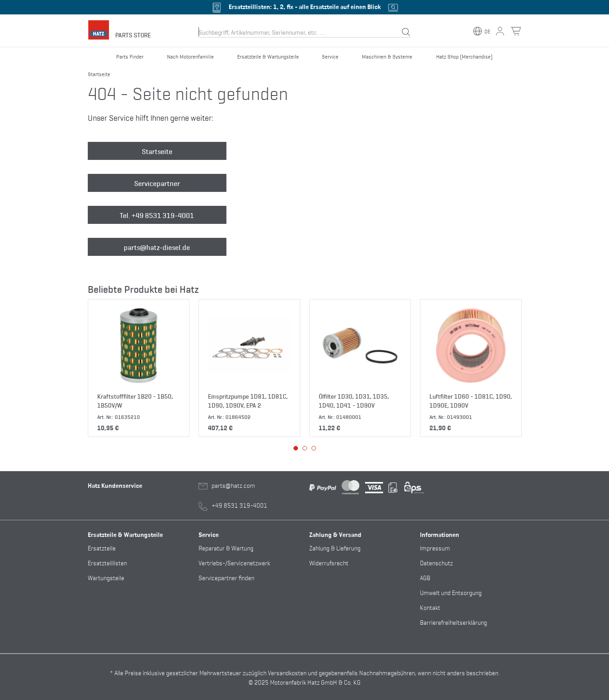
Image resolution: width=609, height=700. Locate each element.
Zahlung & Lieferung (335, 548)
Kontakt (430, 607)
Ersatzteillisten (107, 562)
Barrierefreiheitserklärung (453, 622)
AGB (425, 577)
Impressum (435, 548)
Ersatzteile (102, 548)
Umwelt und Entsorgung (451, 592)
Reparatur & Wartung (226, 548)
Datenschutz (436, 562)
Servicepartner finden (226, 577)
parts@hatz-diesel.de (157, 247)
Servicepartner (157, 183)
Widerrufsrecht (329, 562)
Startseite (157, 151)
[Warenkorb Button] (516, 31)
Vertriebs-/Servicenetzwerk (234, 562)
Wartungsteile (106, 577)
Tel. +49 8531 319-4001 (157, 215)
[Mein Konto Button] (500, 31)
